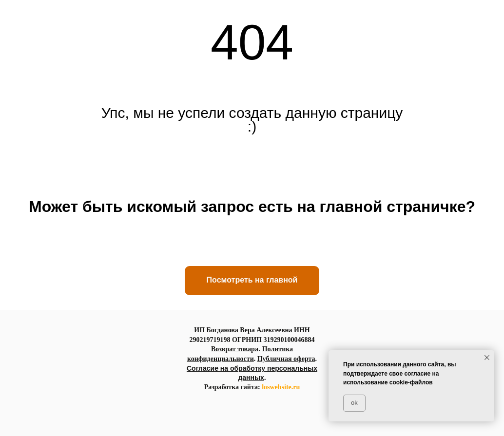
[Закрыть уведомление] (487, 358)
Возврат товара (235, 349)
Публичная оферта (286, 359)
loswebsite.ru (281, 387)
